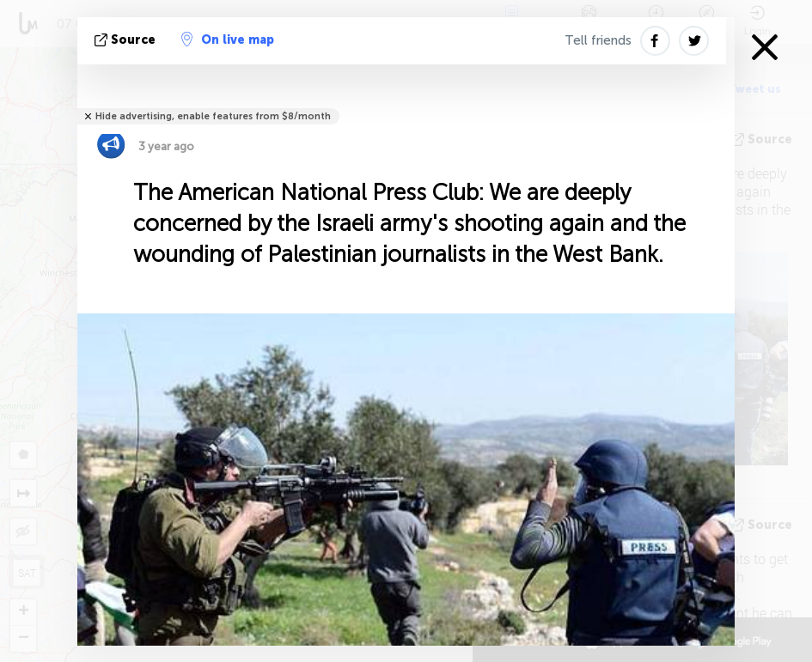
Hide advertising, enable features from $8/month (213, 116)
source (127, 40)
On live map (228, 39)
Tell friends (598, 40)
